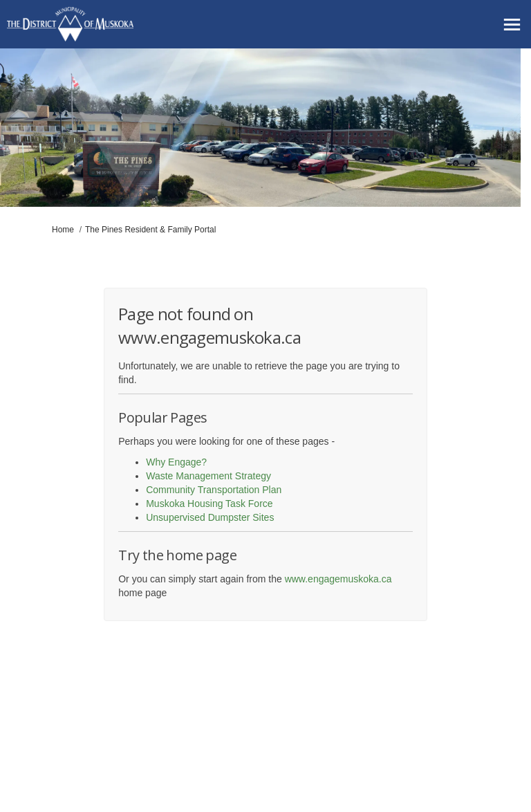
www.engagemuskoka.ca (338, 579)
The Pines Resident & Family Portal (150, 230)
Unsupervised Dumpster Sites (210, 517)
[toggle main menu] (512, 25)
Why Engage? (176, 462)
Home (63, 230)
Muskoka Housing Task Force (209, 504)
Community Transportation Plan (214, 490)
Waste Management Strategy (208, 476)
